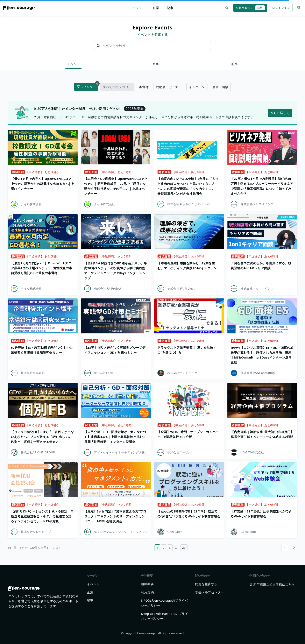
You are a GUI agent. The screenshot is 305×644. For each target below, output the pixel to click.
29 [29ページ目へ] (184, 548)
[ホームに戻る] (19, 9)
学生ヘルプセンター (210, 592)
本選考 (144, 87)
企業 (156, 8)
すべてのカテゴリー (117, 87)
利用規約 (147, 592)
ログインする (281, 8)
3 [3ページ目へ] (170, 548)
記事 (170, 8)
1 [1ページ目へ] (157, 548)
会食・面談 (220, 87)
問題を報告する (206, 584)
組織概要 (147, 584)
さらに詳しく (280, 113)
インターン (197, 87)
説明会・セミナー (169, 87)
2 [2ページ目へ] (164, 548)
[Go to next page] (294, 548)
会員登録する (250, 8)
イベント (138, 8)
